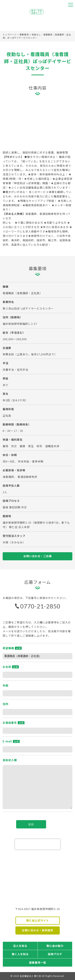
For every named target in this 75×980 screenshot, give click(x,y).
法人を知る (20, 946)
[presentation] (38, 844)
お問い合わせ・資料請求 (38, 930)
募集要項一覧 (38, 962)
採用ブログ (55, 954)
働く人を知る (20, 954)
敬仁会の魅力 (55, 946)
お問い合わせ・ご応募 (38, 556)
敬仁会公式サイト (38, 920)
